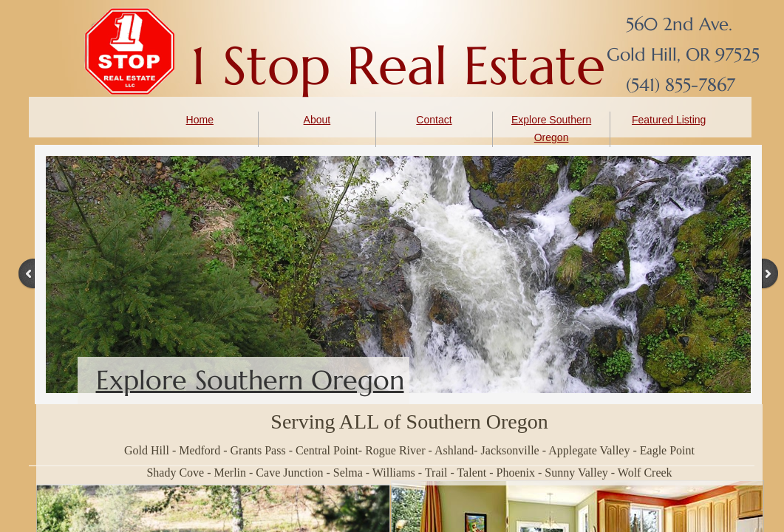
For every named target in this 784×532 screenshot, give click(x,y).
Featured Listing (669, 120)
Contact (434, 120)
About (317, 120)
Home (200, 120)
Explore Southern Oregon (250, 380)
